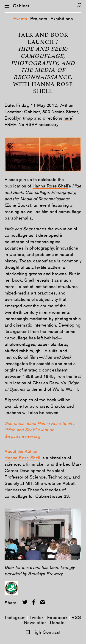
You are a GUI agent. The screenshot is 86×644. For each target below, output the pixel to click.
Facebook (57, 617)
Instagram (15, 617)
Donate (57, 622)
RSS (76, 617)
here (68, 118)
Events (20, 19)
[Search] (79, 5)
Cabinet (21, 6)
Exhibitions (62, 19)
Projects (39, 19)
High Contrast (46, 632)
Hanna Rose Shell (50, 186)
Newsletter (35, 622)
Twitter (36, 617)
